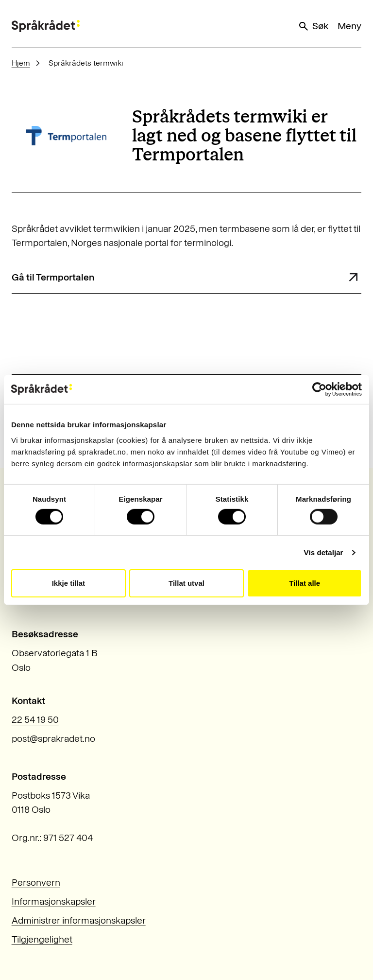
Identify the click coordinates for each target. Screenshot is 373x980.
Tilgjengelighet (42, 939)
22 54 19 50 (35, 720)
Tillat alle (305, 583)
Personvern (36, 883)
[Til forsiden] (46, 26)
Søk (313, 26)
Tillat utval (186, 583)
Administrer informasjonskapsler (79, 920)
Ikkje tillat (68, 583)
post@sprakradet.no (53, 739)
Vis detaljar (324, 552)
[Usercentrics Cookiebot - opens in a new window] (319, 389)
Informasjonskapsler (54, 901)
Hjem (21, 63)
